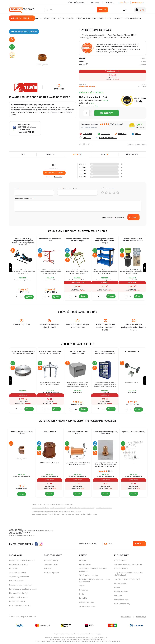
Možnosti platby (51, 560)
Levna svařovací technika (41, 508)
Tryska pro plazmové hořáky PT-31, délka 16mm (106, 433)
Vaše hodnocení (108, 188)
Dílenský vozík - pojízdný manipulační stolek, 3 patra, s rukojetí (105, 241)
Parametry (50, 154)
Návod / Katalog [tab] (132, 154)
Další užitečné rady (122, 604)
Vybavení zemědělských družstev (128, 564)
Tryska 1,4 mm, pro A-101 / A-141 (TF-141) (22, 433)
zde (100, 634)
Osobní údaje (141, 617)
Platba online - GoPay (18, 593)
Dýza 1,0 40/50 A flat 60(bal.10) (134, 432)
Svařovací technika (50, 18)
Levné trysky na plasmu (104, 508)
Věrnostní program (76, 2)
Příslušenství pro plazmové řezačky (90, 18)
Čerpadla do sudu (122, 600)
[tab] (77, 154)
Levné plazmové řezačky (58, 508)
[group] (23, 268)
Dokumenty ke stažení (19, 564)
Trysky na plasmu (113, 18)
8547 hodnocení (116, 124)
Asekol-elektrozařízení (19, 597)
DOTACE (48, 568)
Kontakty (110, 2)
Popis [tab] (23, 154)
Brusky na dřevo (121, 591)
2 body (138, 101)
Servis (82, 586)
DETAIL (22, 494)
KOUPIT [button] (30, 297)
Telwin (143, 58)
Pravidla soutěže (16, 581)
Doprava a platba (52, 573)
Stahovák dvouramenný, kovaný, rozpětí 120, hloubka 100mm (50, 353)
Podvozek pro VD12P (132, 351)
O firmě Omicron (121, 568)
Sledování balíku (51, 564)
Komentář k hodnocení (24, 198)
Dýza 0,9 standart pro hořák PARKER (78, 433)
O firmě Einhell (121, 560)
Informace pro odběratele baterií (23, 589)
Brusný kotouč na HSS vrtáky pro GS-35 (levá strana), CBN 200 (23, 353)
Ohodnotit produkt (54, 173)
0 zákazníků (58, 177)
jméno (17, 188)
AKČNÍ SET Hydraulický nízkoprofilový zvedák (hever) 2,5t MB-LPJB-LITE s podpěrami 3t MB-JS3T (23, 242)
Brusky (117, 587)
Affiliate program (86, 602)
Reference (83, 590)
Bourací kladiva (121, 583)
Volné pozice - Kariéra (89, 575)
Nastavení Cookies (17, 601)
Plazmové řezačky (67, 18)
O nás (82, 594)
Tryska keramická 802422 (72, 512)
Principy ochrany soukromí (21, 585)
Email (67, 188)
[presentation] (31, 217)
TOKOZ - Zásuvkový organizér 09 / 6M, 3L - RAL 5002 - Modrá (105, 353)
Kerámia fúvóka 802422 (89, 514)
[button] (29, 297)
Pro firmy (95, 2)
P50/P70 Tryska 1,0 (50, 432)
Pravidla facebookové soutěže (22, 560)
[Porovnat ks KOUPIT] (17, 297)
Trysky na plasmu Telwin (136, 144)
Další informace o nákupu (20, 605)
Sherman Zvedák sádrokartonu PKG (50, 240)
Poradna (83, 560)
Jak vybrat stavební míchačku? (127, 579)
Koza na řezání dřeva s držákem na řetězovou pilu (78, 240)
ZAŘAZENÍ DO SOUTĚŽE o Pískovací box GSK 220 (27, 127)
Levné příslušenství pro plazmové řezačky (81, 508)
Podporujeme (85, 564)
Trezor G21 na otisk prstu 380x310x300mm (78, 353)
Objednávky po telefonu (19, 577)
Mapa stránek (126, 617)
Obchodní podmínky (18, 573)
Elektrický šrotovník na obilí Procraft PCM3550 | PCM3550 (132, 240)
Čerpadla (118, 596)
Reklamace (14, 568)
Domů (37, 18)
